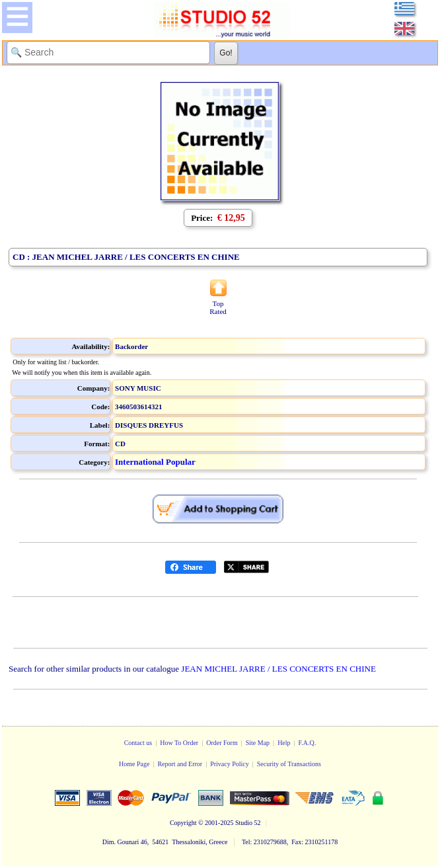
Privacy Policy (230, 764)
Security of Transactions (289, 764)
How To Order (179, 743)
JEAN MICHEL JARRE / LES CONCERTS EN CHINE (278, 669)
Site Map (258, 743)
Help (284, 743)
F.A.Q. (308, 743)
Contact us (138, 743)
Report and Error (180, 764)
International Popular (155, 462)
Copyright (183, 823)
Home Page (134, 764)
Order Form (222, 743)
